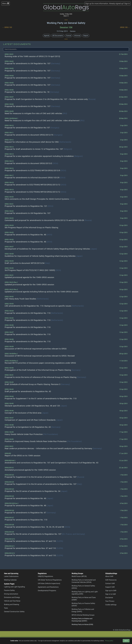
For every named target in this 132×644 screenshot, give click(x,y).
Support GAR (110, 587)
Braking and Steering (12, 604)
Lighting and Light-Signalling (14, 587)
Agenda (47, 36)
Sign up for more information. (97, 3)
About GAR (109, 576)
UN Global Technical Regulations (50, 580)
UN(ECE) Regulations (45, 576)
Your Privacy (110, 601)
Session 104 (66, 27)
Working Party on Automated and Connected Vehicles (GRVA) (84, 581)
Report (86, 36)
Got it (126, 641)
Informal (77, 36)
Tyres (6, 608)
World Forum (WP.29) (79, 576)
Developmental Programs (47, 591)
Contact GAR (110, 583)
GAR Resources (111, 580)
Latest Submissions (11, 576)
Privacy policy (109, 641)
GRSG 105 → (125, 27)
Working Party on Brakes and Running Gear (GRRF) (82, 620)
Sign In (127, 3)
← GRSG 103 (7, 27)
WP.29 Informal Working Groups (83, 615)
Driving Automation (11, 594)
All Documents (58, 36)
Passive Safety (9, 590)
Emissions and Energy (12, 597)
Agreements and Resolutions (48, 587)
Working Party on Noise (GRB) (82, 624)
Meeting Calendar (10, 580)
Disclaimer (109, 598)
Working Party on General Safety (66, 23)
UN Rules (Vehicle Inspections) (49, 583)
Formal (69, 36)
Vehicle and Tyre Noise (12, 601)
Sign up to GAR (111, 591)
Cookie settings (111, 605)
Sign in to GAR (111, 594)
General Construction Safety (14, 612)
